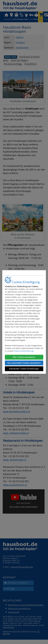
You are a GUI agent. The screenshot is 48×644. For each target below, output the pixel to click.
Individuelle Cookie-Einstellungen (24, 369)
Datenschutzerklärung (24, 351)
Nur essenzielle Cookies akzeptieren (24, 363)
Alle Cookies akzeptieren (24, 357)
